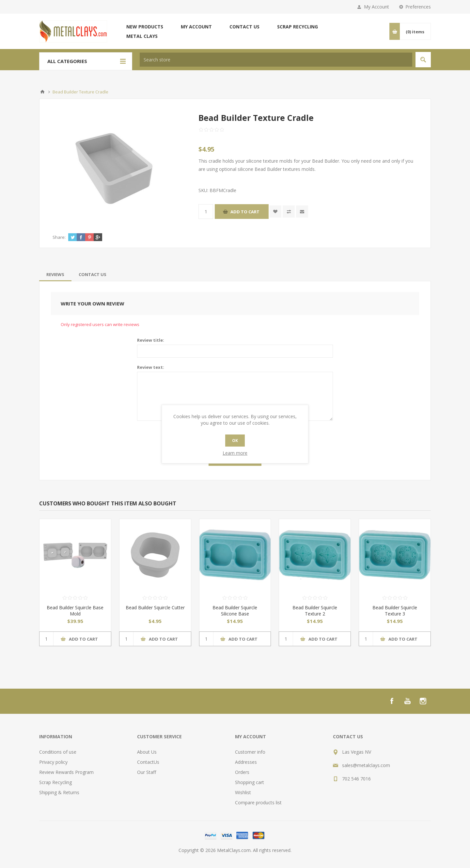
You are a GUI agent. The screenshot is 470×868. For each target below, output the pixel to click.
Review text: (151, 367)
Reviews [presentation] (55, 274)
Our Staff (147, 772)
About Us (147, 752)
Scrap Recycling (298, 27)
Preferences (418, 7)
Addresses (246, 762)
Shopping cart (250, 782)
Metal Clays (142, 36)
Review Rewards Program (66, 772)
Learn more (235, 453)
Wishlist (243, 792)
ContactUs (148, 762)
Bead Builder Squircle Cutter (155, 607)
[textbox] (276, 60)
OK (235, 441)
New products (145, 27)
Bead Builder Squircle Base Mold (75, 611)
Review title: (151, 340)
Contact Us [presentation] (93, 274)
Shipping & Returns (59, 792)
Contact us (244, 27)
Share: (59, 237)
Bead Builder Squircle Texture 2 (315, 611)
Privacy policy (53, 762)
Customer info (250, 752)
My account (196, 27)
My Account (376, 7)
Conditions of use (58, 752)
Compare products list (258, 802)
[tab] (55, 274)
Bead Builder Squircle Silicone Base (235, 611)
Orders (242, 772)
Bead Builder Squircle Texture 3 (395, 611)
